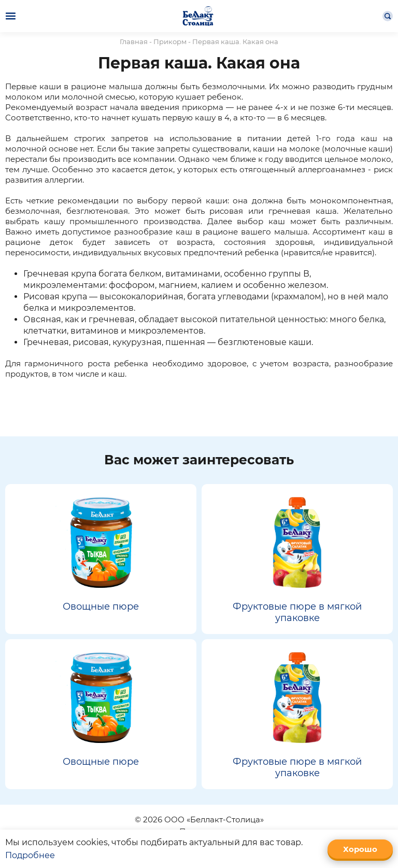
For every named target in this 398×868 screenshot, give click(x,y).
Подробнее (30, 855)
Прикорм (170, 42)
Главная (134, 42)
